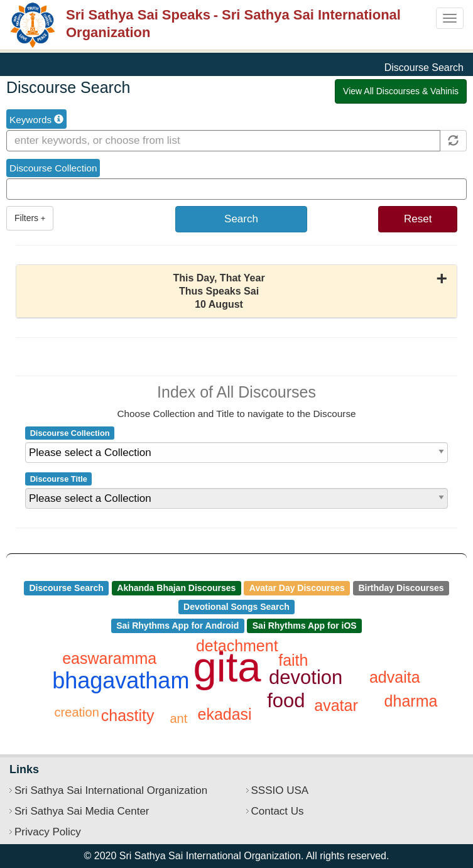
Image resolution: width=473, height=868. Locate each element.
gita (227, 667)
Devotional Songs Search (236, 607)
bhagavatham (121, 681)
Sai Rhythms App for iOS (305, 626)
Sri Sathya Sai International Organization (111, 790)
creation (77, 712)
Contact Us (278, 811)
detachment (237, 646)
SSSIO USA (280, 790)
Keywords (36, 120)
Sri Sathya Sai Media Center (82, 811)
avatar (336, 705)
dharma (411, 701)
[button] (236, 291)
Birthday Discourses (401, 588)
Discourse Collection (53, 168)
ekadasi (224, 714)
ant (179, 719)
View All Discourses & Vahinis (401, 91)
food (286, 701)
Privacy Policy (48, 832)
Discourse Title (59, 479)
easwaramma (109, 658)
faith (293, 660)
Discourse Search (66, 588)
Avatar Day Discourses (297, 588)
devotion (306, 677)
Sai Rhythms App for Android (177, 626)
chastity (128, 715)
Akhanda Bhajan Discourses (176, 588)
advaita (395, 677)
